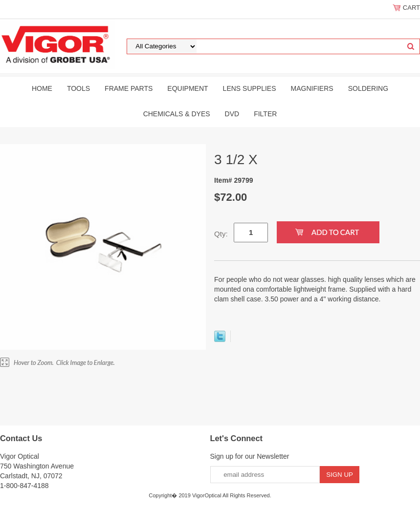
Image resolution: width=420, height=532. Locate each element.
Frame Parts (129, 88)
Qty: (221, 234)
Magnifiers (312, 88)
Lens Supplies (250, 88)
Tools (78, 88)
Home (42, 88)
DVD (232, 114)
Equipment (188, 88)
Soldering (368, 88)
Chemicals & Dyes (177, 114)
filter (265, 114)
